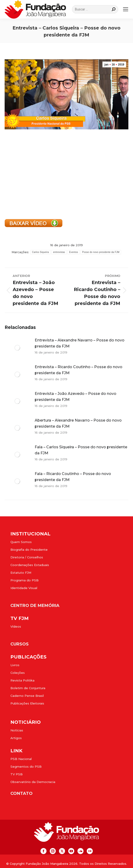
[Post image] (17, 348)
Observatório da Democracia (33, 782)
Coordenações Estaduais (30, 565)
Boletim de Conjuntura (28, 688)
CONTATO (22, 793)
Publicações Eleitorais (27, 703)
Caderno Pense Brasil (27, 696)
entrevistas (59, 252)
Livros (15, 665)
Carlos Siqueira (41, 252)
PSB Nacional (21, 759)
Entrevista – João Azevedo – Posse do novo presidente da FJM (76, 397)
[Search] (95, 9)
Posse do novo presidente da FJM (101, 252)
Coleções (18, 673)
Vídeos (16, 626)
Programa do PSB (25, 580)
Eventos (74, 252)
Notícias (17, 730)
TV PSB (17, 774)
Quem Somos (21, 542)
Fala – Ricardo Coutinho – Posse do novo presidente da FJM (73, 477)
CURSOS (20, 644)
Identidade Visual (24, 588)
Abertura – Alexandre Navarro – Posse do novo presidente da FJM (78, 423)
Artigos (16, 738)
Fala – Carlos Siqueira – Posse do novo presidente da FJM (81, 450)
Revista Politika (22, 680)
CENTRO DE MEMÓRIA (35, 606)
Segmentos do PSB (26, 766)
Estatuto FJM (21, 573)
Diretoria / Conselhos (27, 557)
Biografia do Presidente (29, 550)
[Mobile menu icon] (126, 9)
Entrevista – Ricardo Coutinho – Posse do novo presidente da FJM (79, 370)
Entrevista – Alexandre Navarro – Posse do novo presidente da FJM (80, 343)
